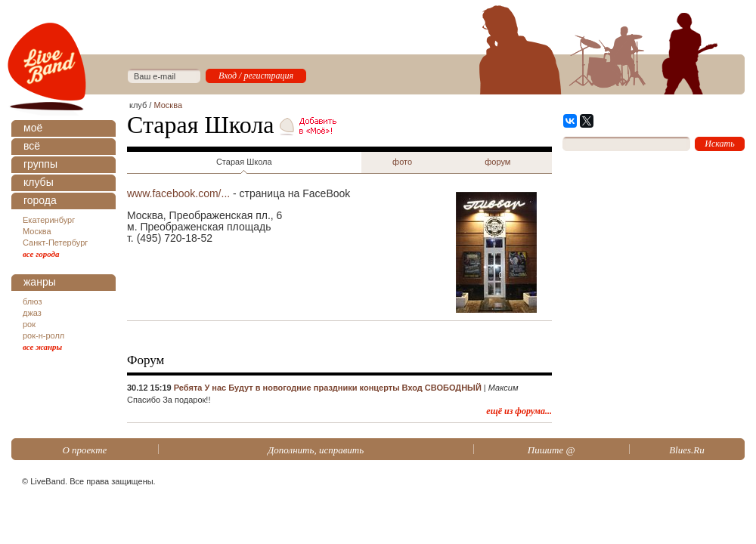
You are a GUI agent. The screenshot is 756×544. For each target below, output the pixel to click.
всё (32, 146)
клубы (39, 182)
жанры (40, 282)
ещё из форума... (519, 411)
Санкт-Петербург (55, 243)
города (40, 200)
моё (33, 128)
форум (497, 162)
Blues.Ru (687, 450)
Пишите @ (552, 450)
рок (29, 324)
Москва (37, 231)
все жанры (42, 347)
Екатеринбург (49, 220)
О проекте (84, 450)
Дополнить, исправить (316, 450)
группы (40, 164)
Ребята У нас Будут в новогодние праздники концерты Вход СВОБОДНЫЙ (328, 388)
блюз (33, 301)
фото (402, 162)
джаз (32, 313)
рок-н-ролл (43, 335)
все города (41, 254)
